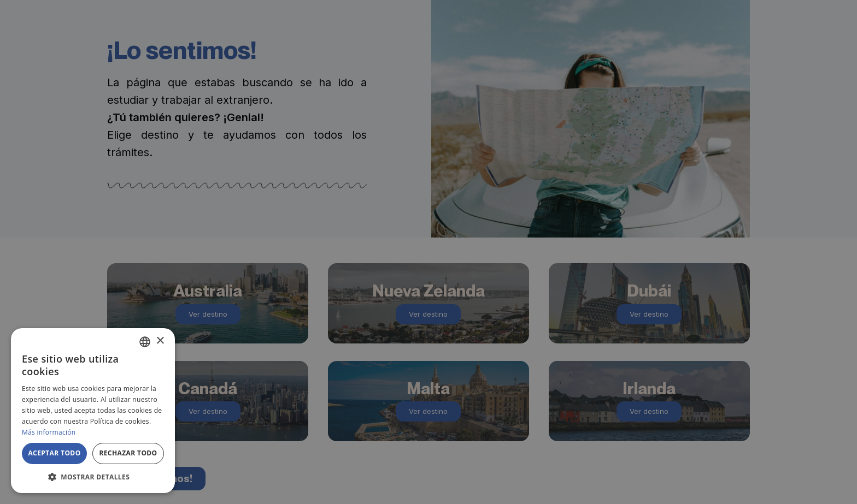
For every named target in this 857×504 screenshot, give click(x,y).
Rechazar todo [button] (128, 453)
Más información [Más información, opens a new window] (49, 432)
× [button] (160, 341)
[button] (93, 477)
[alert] (428, 252)
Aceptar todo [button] (54, 453)
